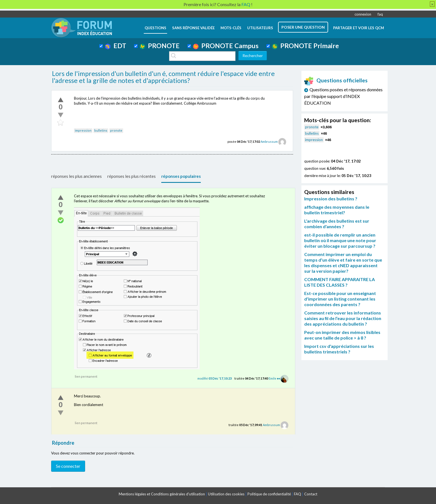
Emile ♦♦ (274, 378)
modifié (215, 378)
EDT (116, 46)
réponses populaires (181, 176)
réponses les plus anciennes (76, 176)
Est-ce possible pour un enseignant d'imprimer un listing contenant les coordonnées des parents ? (340, 299)
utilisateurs (260, 28)
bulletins (101, 130)
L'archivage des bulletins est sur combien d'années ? (337, 224)
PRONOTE (160, 46)
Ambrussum (269, 142)
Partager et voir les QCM (359, 28)
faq (380, 14)
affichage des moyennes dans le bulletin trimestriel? (337, 210)
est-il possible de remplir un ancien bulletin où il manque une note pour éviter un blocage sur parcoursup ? (340, 240)
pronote (116, 130)
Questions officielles (336, 80)
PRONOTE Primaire (305, 46)
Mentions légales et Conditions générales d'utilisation (162, 494)
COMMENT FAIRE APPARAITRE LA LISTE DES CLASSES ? (340, 282)
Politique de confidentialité (269, 494)
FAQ (298, 494)
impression (83, 130)
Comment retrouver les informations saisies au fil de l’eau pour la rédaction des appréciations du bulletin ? (343, 318)
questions (155, 28)
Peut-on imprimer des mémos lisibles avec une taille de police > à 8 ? (342, 335)
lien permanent (86, 376)
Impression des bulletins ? (331, 199)
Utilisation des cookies (226, 494)
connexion (363, 14)
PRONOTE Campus (226, 46)
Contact (311, 494)
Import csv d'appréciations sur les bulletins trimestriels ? (339, 349)
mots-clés (231, 28)
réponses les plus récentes (132, 176)
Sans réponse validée (193, 28)
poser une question (303, 27)
